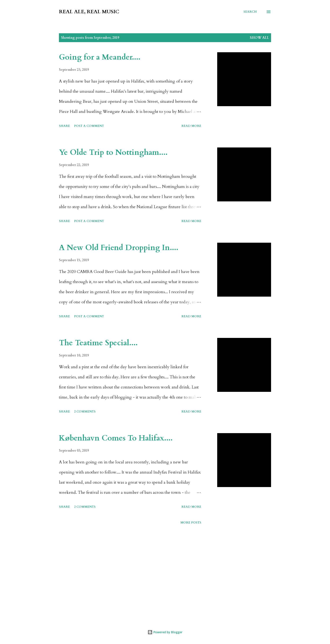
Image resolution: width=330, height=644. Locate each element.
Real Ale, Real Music (89, 12)
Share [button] (64, 126)
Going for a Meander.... (100, 57)
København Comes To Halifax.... (116, 438)
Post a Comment (89, 126)
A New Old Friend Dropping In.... (119, 248)
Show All (259, 38)
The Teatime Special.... (98, 343)
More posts (191, 523)
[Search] (250, 12)
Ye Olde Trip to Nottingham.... (113, 152)
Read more (191, 126)
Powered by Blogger (165, 632)
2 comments (85, 412)
